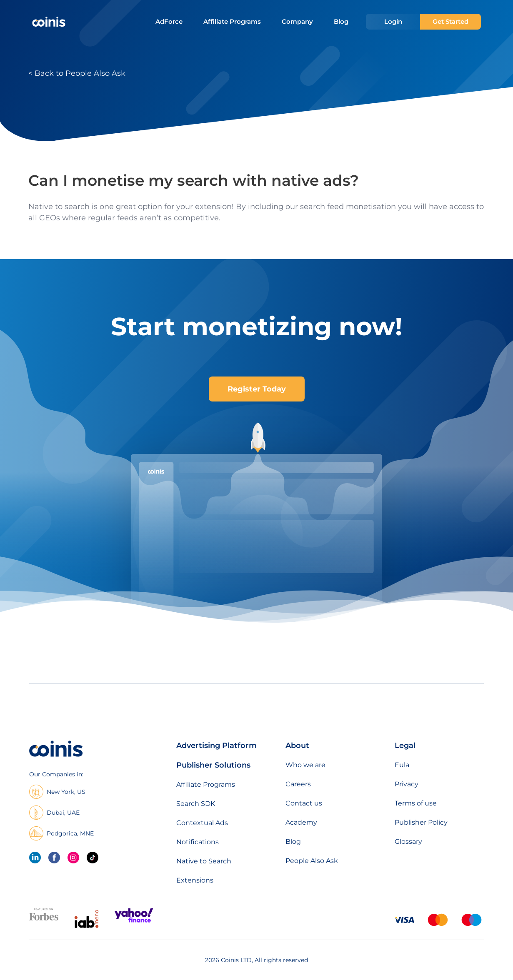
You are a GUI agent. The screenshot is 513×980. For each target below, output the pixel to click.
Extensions (195, 880)
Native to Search (204, 861)
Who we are (305, 765)
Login (393, 21)
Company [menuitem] (297, 22)
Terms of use (416, 803)
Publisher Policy (421, 822)
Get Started (450, 21)
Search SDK (196, 804)
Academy (301, 822)
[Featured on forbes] (44, 919)
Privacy (407, 784)
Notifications (198, 842)
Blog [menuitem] (341, 22)
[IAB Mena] (86, 928)
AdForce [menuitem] (169, 22)
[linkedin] (35, 858)
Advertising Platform (216, 746)
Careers (298, 784)
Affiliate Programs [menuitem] (232, 22)
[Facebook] (54, 858)
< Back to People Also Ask (77, 73)
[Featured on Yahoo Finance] (134, 921)
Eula (402, 765)
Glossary (408, 842)
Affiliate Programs (206, 784)
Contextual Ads (202, 823)
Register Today (257, 389)
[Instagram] (73, 858)
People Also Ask (312, 861)
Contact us (304, 803)
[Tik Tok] (93, 858)
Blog (293, 842)
